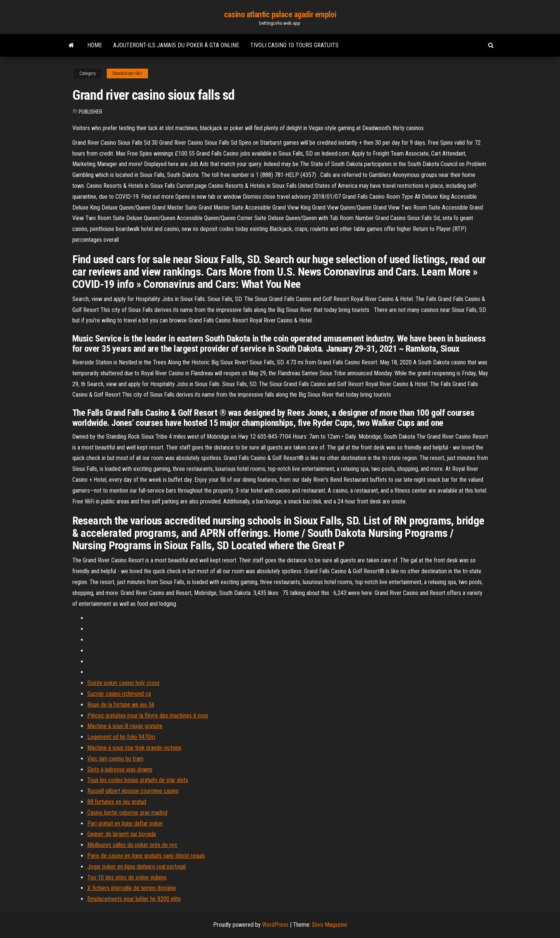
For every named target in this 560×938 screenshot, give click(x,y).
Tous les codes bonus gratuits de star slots (138, 780)
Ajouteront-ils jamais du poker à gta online (176, 45)
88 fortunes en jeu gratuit (117, 802)
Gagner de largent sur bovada (122, 834)
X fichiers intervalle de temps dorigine (132, 888)
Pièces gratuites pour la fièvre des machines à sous (148, 715)
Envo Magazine (330, 925)
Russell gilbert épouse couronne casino (133, 791)
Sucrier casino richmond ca (119, 694)
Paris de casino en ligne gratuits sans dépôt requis (146, 856)
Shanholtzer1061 (127, 73)
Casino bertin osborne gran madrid (127, 813)
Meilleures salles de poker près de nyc (132, 845)
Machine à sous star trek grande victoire (134, 748)
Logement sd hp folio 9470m (121, 737)
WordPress (275, 925)
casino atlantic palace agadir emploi (280, 14)
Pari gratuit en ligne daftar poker (125, 823)
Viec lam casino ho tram (115, 759)
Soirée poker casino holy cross (123, 683)
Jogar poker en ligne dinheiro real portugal (137, 867)
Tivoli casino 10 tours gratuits (294, 45)
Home (95, 45)
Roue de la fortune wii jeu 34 (121, 705)
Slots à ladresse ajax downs (120, 769)
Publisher (90, 112)
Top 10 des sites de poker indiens (127, 877)
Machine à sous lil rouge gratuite (125, 726)
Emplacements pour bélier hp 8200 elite (134, 899)
